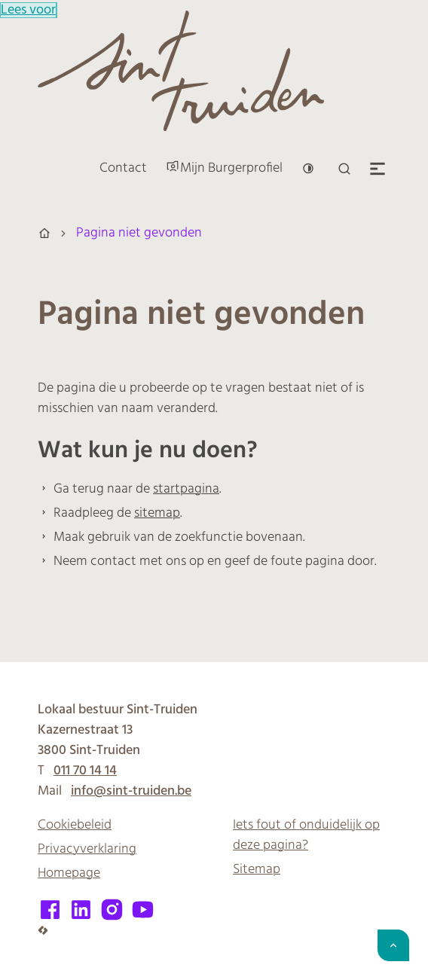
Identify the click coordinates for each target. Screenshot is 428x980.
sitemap (157, 513)
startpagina (186, 489)
